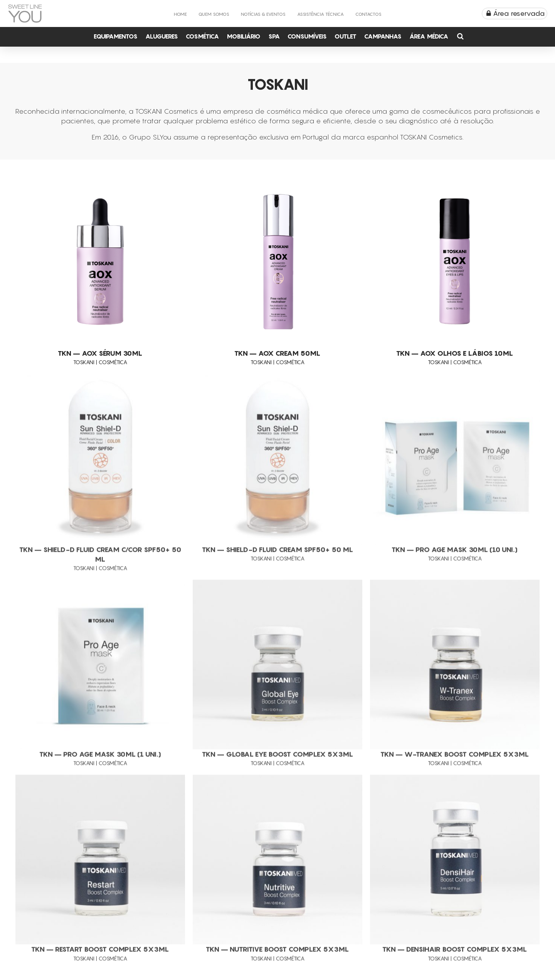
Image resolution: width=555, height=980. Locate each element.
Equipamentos (116, 36)
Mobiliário (244, 36)
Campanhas (383, 36)
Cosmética (202, 36)
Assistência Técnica (320, 14)
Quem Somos (214, 14)
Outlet (346, 36)
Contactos (368, 14)
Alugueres (162, 36)
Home (180, 14)
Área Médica (429, 36)
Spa (274, 36)
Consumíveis (307, 36)
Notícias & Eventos (263, 14)
